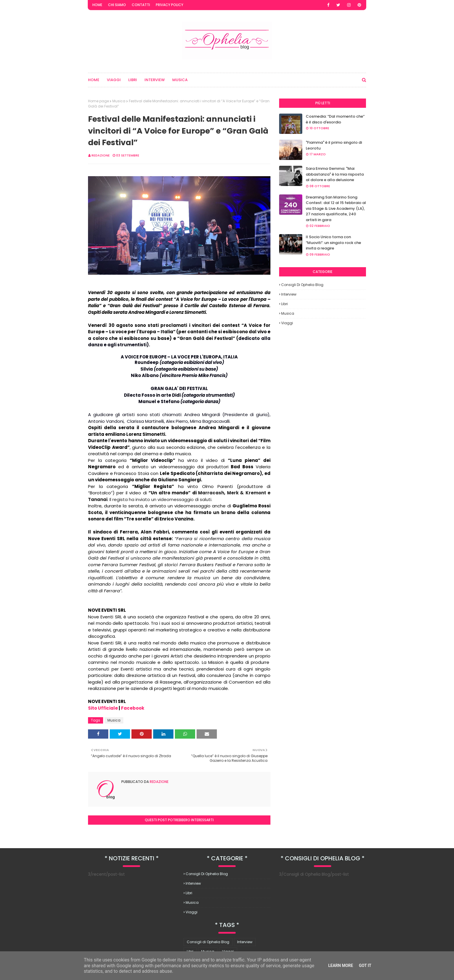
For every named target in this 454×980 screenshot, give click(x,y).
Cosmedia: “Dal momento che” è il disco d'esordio (335, 119)
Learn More (340, 966)
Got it (365, 966)
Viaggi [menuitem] (114, 80)
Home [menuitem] (94, 80)
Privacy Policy (170, 5)
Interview (289, 294)
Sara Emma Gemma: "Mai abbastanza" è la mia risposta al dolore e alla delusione (335, 174)
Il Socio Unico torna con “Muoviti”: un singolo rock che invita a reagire (333, 243)
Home (97, 5)
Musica (119, 101)
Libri (284, 304)
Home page (98, 101)
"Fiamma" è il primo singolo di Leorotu (334, 145)
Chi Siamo (117, 5)
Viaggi (287, 323)
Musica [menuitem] (180, 80)
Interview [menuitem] (155, 80)
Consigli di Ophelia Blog (302, 285)
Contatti (141, 5)
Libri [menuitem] (133, 80)
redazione (101, 155)
